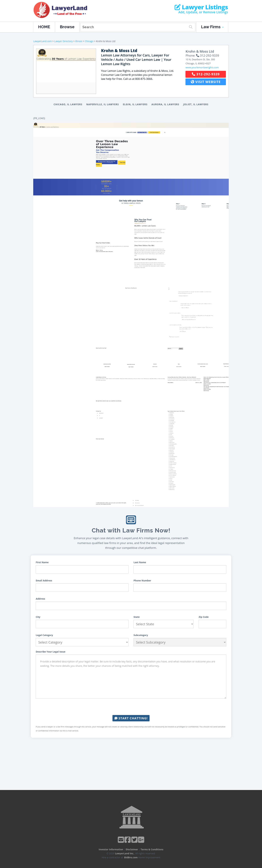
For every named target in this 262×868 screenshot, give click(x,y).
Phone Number (142, 580)
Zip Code (204, 617)
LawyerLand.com (43, 41)
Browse (67, 27)
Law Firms (212, 27)
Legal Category (44, 635)
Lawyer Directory (63, 41)
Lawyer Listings (201, 7)
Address (40, 599)
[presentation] (131, 707)
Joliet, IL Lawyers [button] (196, 104)
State (137, 617)
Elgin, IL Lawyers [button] (135, 104)
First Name (42, 562)
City (38, 617)
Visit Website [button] (206, 82)
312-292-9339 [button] (206, 74)
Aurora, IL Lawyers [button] (165, 104)
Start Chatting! (131, 718)
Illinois (79, 41)
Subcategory (141, 635)
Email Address (44, 580)
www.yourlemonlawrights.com (202, 67)
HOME (44, 27)
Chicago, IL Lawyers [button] (68, 104)
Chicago (89, 41)
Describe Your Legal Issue (51, 652)
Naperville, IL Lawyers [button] (103, 104)
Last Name (140, 562)
